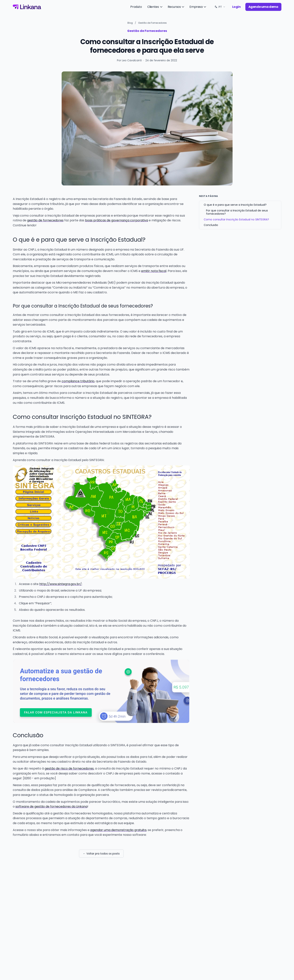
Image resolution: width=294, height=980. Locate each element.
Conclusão (211, 225)
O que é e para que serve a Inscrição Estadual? (235, 205)
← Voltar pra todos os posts (101, 854)
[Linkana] (27, 7)
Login (236, 7)
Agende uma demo (263, 7)
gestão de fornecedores (45, 220)
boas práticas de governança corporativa (117, 220)
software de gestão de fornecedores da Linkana (51, 806)
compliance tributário (78, 381)
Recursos (176, 7)
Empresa (198, 7)
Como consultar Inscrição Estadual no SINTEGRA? (236, 219)
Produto (136, 7)
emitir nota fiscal (154, 271)
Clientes (155, 7)
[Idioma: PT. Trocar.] (220, 7)
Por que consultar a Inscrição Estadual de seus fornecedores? (237, 212)
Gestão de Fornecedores (152, 23)
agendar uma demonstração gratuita (118, 830)
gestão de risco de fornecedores (69, 768)
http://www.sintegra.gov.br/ (60, 584)
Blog (130, 23)
